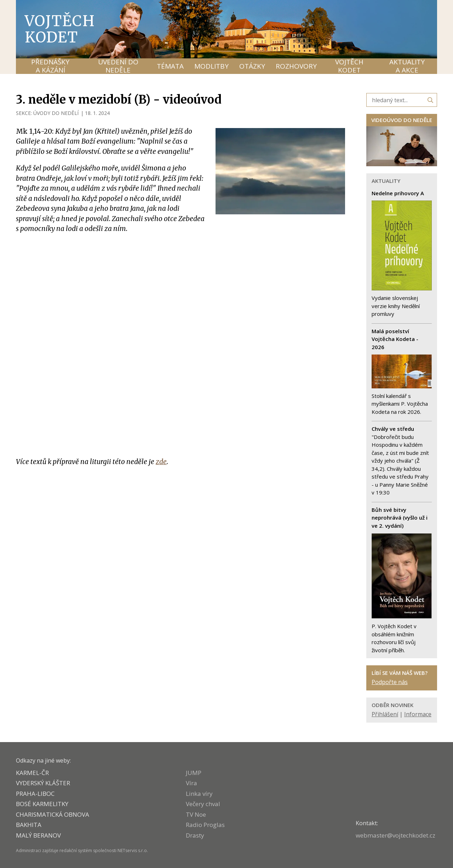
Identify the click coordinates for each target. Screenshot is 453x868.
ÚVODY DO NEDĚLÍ (56, 113)
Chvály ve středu (393, 429)
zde (161, 462)
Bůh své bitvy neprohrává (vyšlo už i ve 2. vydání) (400, 518)
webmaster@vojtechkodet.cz (395, 835)
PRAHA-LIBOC (35, 794)
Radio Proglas (205, 825)
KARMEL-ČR (32, 773)
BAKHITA (29, 825)
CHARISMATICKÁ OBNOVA (53, 814)
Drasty (195, 835)
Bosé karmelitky (42, 804)
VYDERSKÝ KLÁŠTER (43, 783)
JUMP (194, 773)
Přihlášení (385, 714)
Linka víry (199, 794)
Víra (191, 783)
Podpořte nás (390, 682)
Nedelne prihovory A (398, 193)
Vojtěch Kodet (60, 29)
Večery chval (203, 804)
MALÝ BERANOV (38, 835)
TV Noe (196, 814)
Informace (418, 714)
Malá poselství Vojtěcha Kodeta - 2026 (395, 339)
